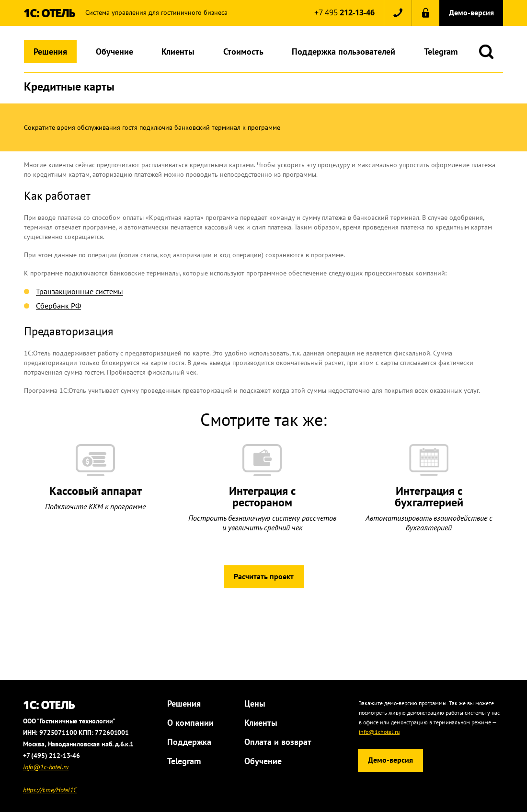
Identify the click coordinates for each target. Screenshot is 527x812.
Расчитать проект (264, 576)
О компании (190, 723)
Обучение (115, 51)
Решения (50, 51)
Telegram (441, 51)
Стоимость (243, 51)
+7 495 (344, 12)
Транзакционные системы (80, 292)
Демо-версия (471, 12)
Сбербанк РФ (58, 306)
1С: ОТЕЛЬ (49, 13)
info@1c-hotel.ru (46, 767)
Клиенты (178, 51)
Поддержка (189, 742)
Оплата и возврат (278, 742)
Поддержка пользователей (344, 51)
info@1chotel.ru (379, 732)
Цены (255, 703)
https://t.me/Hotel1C (50, 790)
